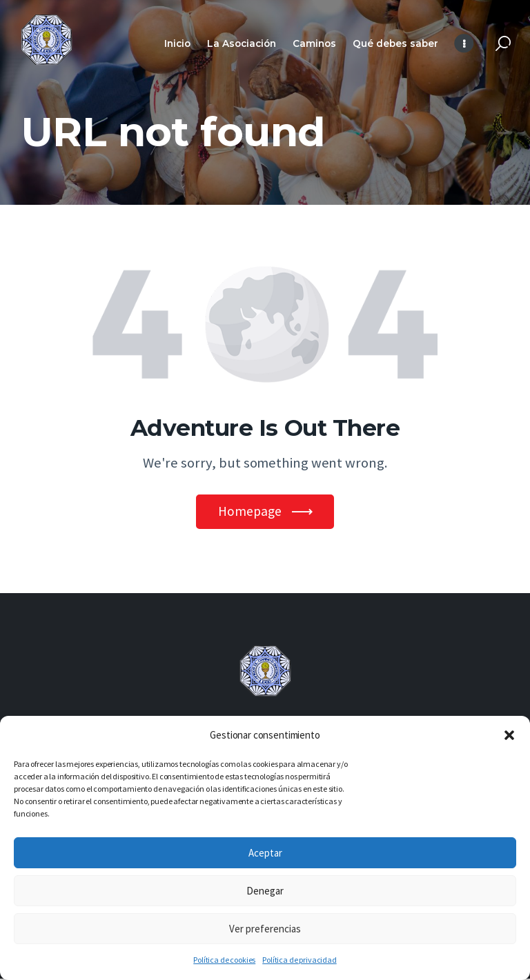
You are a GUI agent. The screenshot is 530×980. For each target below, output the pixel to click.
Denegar (265, 891)
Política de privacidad (299, 960)
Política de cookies (224, 960)
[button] (509, 735)
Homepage (249, 512)
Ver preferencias (265, 929)
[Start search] (503, 44)
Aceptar (265, 853)
